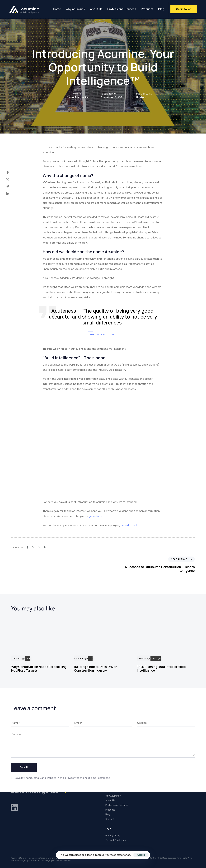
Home (57, 9)
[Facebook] (11, 173)
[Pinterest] (11, 187)
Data (27, 659)
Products (147, 9)
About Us (96, 9)
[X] (11, 180)
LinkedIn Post (129, 525)
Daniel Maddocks (77, 97)
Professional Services (122, 9)
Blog (161, 9)
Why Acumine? (75, 9)
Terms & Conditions (116, 840)
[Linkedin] (11, 194)
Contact (110, 819)
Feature (141, 97)
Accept (141, 855)
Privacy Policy (113, 836)
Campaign (156, 659)
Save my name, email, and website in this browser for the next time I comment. (63, 778)
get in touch (96, 516)
